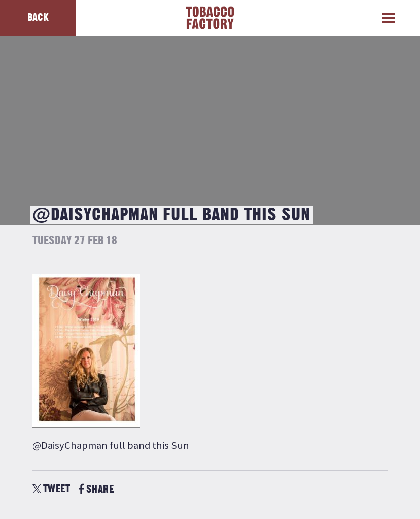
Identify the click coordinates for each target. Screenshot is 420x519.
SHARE (96, 489)
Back (38, 18)
